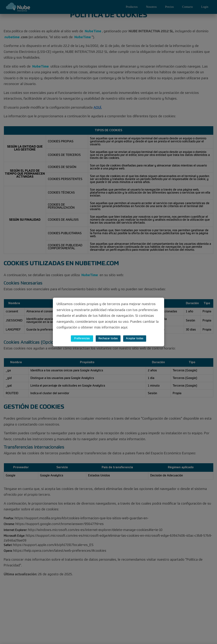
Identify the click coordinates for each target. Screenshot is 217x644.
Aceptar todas (135, 339)
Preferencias (82, 339)
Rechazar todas (108, 339)
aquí (124, 328)
